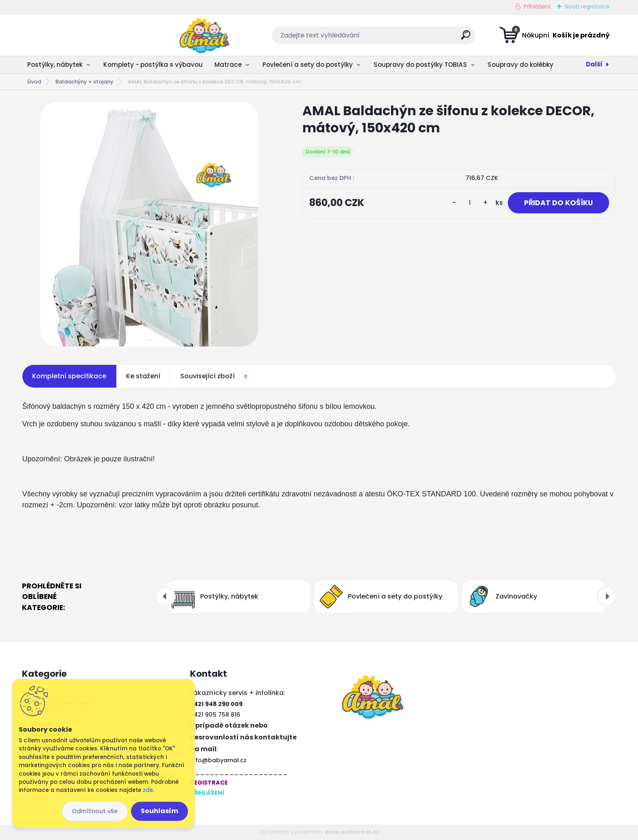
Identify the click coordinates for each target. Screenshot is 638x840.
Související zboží (216, 376)
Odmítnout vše (95, 811)
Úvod (34, 82)
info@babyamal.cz (218, 760)
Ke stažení (143, 376)
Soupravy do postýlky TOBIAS (420, 65)
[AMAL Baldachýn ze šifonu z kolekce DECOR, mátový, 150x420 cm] (149, 224)
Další (594, 64)
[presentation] (165, 597)
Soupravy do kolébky (520, 65)
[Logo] (72, 35)
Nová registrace (587, 7)
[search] (400, 38)
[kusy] (470, 203)
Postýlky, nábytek (55, 65)
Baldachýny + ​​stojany (84, 82)
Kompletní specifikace (69, 376)
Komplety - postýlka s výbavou (153, 65)
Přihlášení (537, 7)
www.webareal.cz (352, 832)
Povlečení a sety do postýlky (308, 65)
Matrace (228, 65)
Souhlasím (159, 811)
